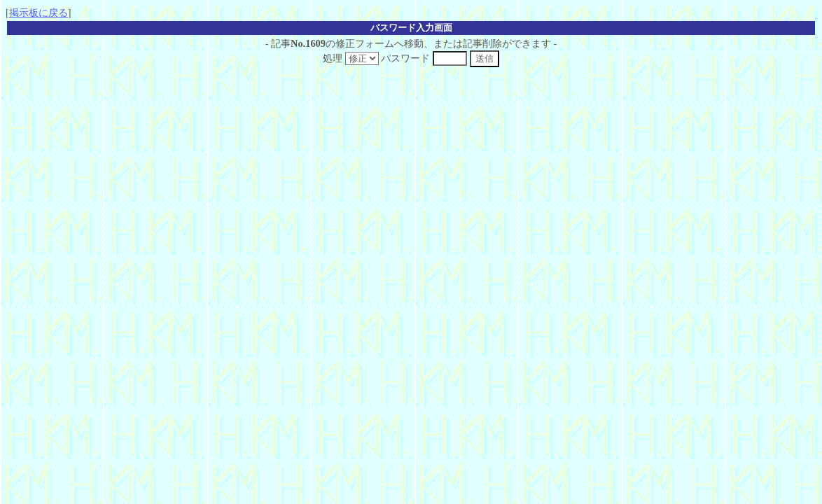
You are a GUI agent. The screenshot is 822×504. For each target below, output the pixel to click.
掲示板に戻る (39, 13)
